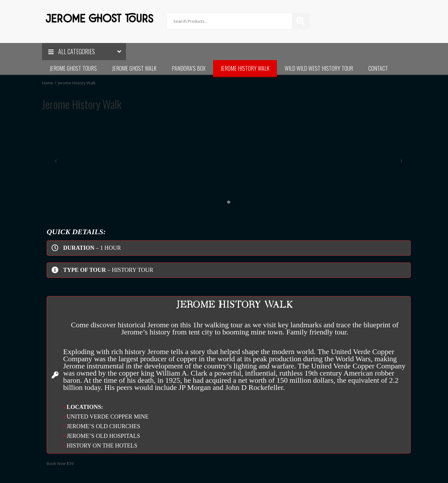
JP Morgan (195, 387)
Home (48, 83)
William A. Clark (182, 373)
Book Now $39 (60, 463)
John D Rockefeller (254, 387)
